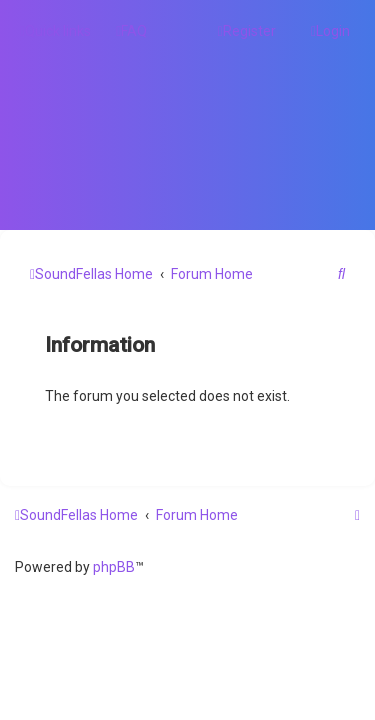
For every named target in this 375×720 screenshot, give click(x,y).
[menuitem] (131, 31)
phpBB (114, 567)
